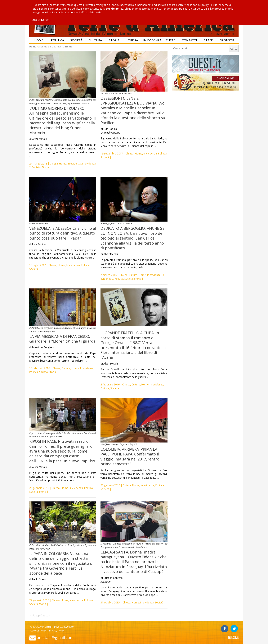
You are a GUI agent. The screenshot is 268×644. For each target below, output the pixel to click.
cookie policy (115, 9)
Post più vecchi (40, 615)
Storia (114, 40)
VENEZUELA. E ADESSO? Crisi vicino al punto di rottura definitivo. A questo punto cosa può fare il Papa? (63, 233)
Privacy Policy (57, 631)
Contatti (189, 40)
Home (39, 40)
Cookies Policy (38, 631)
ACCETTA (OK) (41, 20)
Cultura (95, 40)
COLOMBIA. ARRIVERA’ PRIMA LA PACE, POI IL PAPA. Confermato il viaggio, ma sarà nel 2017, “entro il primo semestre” (131, 457)
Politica (57, 40)
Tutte (171, 40)
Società (76, 40)
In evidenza (152, 40)
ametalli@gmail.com (55, 638)
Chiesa (133, 40)
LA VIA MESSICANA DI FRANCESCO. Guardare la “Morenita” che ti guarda (62, 339)
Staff (208, 40)
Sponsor (227, 40)
